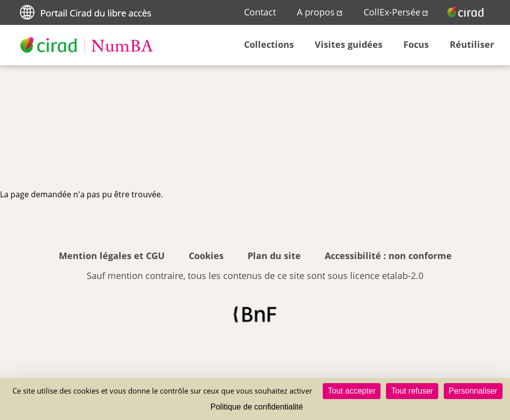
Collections (269, 44)
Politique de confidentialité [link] (257, 407)
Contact (260, 12)
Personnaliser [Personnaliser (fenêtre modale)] (473, 391)
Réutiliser (472, 44)
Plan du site (274, 256)
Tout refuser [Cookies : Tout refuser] (412, 391)
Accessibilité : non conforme (388, 256)
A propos (316, 12)
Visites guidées (349, 44)
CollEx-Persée (392, 12)
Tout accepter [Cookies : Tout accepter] (352, 391)
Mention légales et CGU (112, 256)
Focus (416, 44)
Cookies (206, 256)
